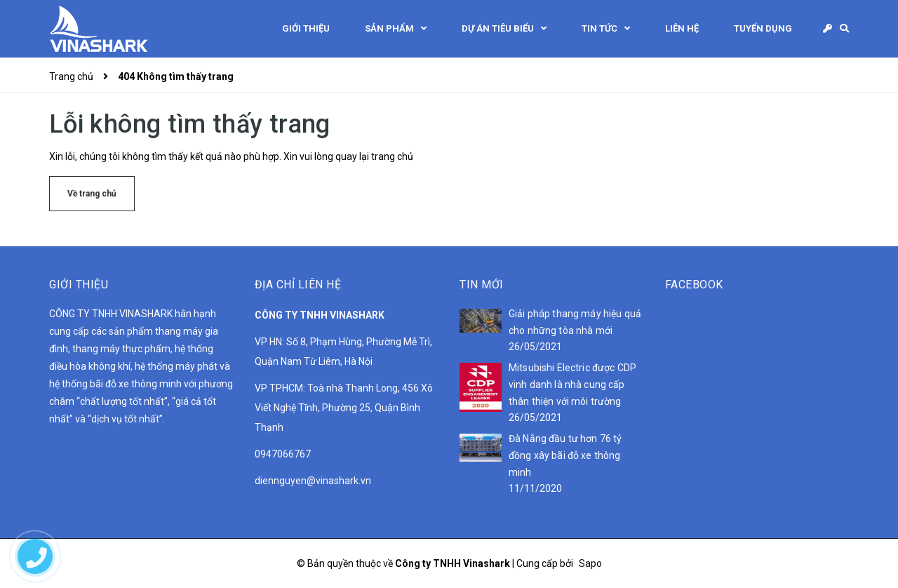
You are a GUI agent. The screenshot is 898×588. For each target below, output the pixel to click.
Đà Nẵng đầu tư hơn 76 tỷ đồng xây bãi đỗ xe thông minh (565, 455)
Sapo (590, 563)
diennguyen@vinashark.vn (313, 481)
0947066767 (283, 454)
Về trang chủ (92, 194)
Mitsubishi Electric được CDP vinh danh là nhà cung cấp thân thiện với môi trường (572, 385)
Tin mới (482, 285)
